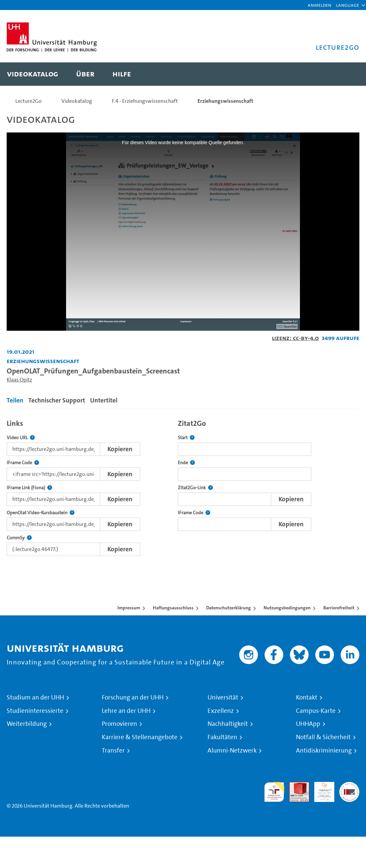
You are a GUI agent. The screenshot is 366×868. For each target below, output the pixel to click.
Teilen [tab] (15, 400)
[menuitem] (33, 74)
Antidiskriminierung (324, 751)
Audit (296, 786)
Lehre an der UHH (126, 711)
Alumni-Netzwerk (232, 751)
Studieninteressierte (35, 711)
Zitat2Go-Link (195, 488)
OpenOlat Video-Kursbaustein (41, 513)
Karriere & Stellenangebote (140, 737)
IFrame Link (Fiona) (29, 488)
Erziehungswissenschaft (225, 101)
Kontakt (307, 697)
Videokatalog (77, 101)
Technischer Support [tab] (57, 400)
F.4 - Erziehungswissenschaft (145, 101)
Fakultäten (222, 737)
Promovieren (119, 724)
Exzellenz (221, 711)
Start (186, 438)
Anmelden (319, 5)
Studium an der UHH (35, 697)
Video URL (21, 438)
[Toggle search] (348, 74)
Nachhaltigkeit (228, 724)
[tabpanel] (183, 486)
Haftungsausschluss (173, 608)
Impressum (129, 608)
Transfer (113, 751)
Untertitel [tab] (104, 400)
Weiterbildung (27, 724)
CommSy (19, 538)
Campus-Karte (316, 711)
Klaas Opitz (19, 380)
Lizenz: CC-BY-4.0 (295, 338)
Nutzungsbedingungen (287, 608)
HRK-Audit (321, 790)
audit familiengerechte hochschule (274, 792)
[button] (347, 5)
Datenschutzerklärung (229, 608)
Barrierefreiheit (339, 608)
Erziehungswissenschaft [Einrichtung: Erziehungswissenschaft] (43, 361)
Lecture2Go (29, 101)
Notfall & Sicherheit (323, 737)
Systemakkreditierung (349, 786)
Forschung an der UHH (133, 697)
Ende (186, 463)
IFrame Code (23, 463)
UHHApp (308, 724)
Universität (223, 697)
